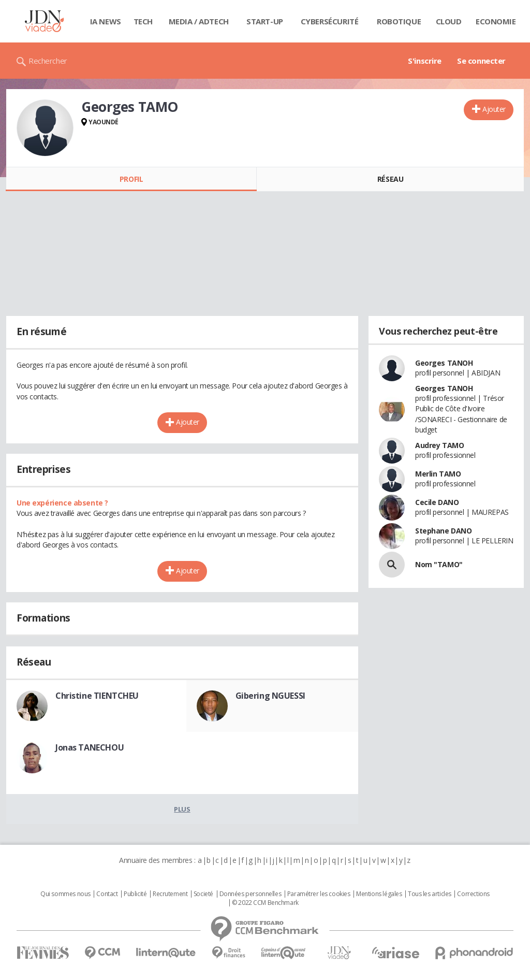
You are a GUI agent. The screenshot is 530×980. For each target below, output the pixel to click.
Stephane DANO (444, 531)
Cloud (449, 21)
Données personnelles (251, 894)
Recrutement (170, 894)
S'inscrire (425, 61)
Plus (182, 809)
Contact (107, 894)
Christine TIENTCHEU (97, 696)
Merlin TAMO (438, 474)
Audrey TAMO (439, 445)
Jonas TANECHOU (90, 747)
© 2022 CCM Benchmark (265, 903)
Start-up (265, 21)
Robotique (399, 21)
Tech (143, 21)
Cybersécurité (330, 21)
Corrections (473, 894)
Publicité (135, 894)
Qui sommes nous (65, 894)
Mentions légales (379, 894)
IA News (106, 21)
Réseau (390, 179)
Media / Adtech (199, 21)
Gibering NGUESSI (270, 696)
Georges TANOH (444, 363)
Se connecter (481, 61)
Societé (203, 894)
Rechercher (48, 61)
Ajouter (494, 109)
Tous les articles (430, 894)
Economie (496, 21)
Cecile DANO (437, 502)
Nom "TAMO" (439, 564)
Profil (131, 179)
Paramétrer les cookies (319, 894)
